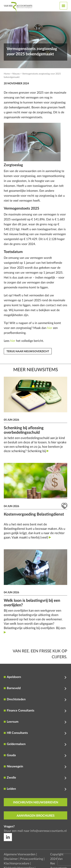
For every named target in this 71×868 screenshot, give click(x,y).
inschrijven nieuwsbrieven (36, 802)
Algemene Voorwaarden (20, 854)
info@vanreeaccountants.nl (48, 831)
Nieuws (16, 74)
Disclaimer (11, 859)
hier (50, 328)
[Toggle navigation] (63, 6)
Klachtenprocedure (17, 863)
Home (7, 74)
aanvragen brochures (36, 816)
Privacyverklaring (32, 859)
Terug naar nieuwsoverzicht (28, 351)
